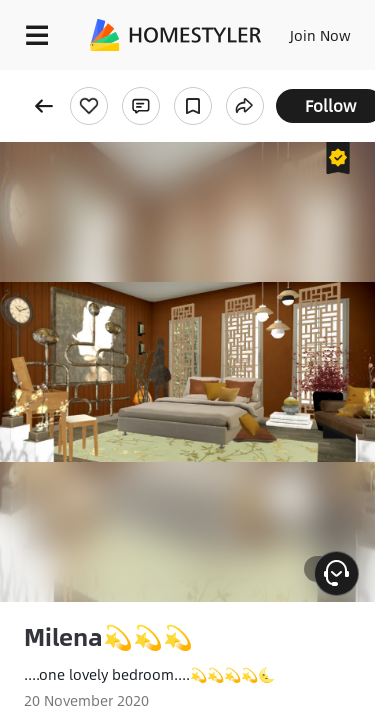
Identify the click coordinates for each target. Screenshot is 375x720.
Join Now (320, 35)
